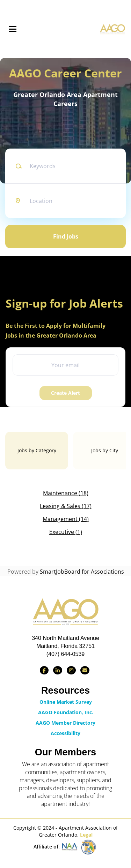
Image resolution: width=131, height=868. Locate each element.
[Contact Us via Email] (85, 670)
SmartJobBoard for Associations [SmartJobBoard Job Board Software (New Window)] (82, 572)
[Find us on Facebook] (44, 670)
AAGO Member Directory (65, 723)
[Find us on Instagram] (71, 670)
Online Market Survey (66, 702)
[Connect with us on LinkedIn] (58, 670)
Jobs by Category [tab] (37, 450)
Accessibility (65, 733)
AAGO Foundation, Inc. (66, 712)
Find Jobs (66, 236)
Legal (86, 835)
